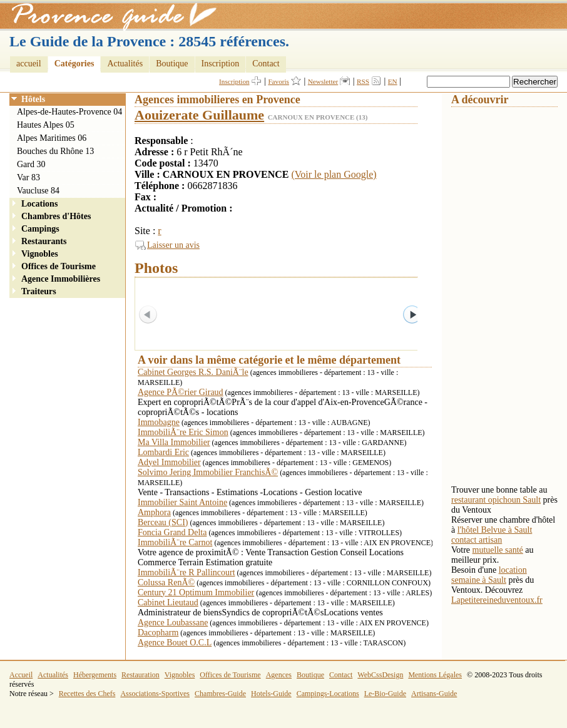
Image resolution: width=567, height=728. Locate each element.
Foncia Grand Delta (172, 532)
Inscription (221, 64)
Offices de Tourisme (59, 266)
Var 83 (28, 177)
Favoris (278, 81)
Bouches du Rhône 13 (55, 151)
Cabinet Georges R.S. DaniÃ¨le (193, 372)
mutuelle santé (498, 550)
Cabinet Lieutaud (168, 602)
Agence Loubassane (173, 623)
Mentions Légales (435, 675)
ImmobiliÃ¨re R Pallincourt (186, 572)
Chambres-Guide (220, 694)
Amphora (154, 512)
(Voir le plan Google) (334, 174)
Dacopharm (158, 633)
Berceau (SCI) (163, 522)
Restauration (140, 675)
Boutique (172, 64)
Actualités (125, 64)
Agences (279, 675)
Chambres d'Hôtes (56, 216)
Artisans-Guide (434, 694)
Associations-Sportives (155, 694)
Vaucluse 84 (38, 191)
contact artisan (477, 540)
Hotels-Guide (271, 694)
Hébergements (95, 675)
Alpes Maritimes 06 (52, 138)
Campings (40, 229)
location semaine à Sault (489, 575)
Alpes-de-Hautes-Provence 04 (69, 112)
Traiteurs (39, 291)
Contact (266, 64)
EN (393, 81)
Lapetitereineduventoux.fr (497, 600)
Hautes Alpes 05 (46, 125)
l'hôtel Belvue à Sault (495, 530)
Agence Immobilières (61, 279)
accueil (29, 64)
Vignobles (40, 254)
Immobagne (159, 422)
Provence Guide (110, 16)
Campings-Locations (328, 694)
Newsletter (323, 81)
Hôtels (33, 99)
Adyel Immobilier (169, 462)
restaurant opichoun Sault (496, 500)
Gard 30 (31, 164)
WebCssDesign (380, 675)
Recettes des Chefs (87, 694)
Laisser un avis (173, 245)
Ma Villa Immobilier (174, 442)
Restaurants (44, 241)
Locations (39, 204)
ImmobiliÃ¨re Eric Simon (183, 432)
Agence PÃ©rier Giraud (181, 392)
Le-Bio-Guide (385, 694)
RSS (363, 81)
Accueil (21, 675)
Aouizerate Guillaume (199, 115)
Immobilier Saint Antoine (182, 502)
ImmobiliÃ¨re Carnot (175, 542)
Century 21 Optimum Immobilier (196, 592)
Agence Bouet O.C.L (175, 643)
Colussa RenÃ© (166, 582)
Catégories (74, 64)
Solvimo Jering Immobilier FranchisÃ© (208, 472)
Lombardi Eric (163, 452)
